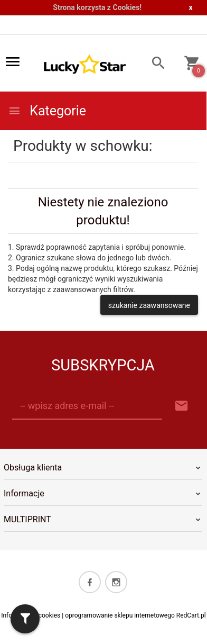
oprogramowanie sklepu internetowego (120, 615)
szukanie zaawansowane (149, 305)
